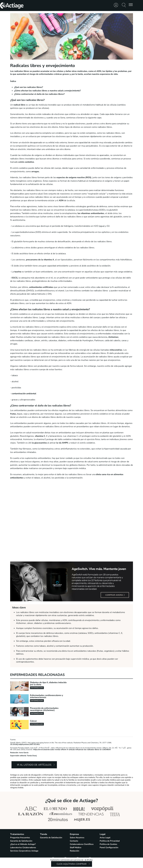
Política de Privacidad (110, 841)
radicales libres (22, 71)
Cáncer (33, 721)
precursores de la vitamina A (40, 260)
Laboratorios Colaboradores (23, 847)
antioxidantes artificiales (41, 287)
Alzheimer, (113, 337)
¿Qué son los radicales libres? (29, 87)
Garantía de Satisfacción (21, 841)
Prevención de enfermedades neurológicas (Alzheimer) (44, 709)
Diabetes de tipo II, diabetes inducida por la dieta (48, 684)
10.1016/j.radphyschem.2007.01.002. (25, 744)
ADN (61, 200)
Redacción (14, 753)
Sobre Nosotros (77, 838)
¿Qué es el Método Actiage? (23, 844)
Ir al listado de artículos (34, 765)
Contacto (74, 841)
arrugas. (35, 172)
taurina (18, 272)
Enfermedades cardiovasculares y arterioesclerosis (46, 696)
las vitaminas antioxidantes (91, 213)
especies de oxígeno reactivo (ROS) (74, 177)
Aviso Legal (105, 838)
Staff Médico (76, 847)
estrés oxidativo (26, 162)
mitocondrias (116, 350)
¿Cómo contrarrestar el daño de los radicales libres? (39, 94)
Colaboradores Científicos (82, 844)
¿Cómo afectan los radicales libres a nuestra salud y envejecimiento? (47, 91)
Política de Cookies (108, 844)
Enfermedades (37, 688)
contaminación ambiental (24, 394)
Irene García (24, 753)
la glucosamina (39, 443)
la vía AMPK (62, 443)
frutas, (13, 414)
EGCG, (15, 278)
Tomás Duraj (32, 756)
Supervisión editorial (18, 756)
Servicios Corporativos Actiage (24, 851)
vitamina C (40, 436)
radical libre (19, 105)
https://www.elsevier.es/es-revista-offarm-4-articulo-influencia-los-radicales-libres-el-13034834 (72, 750)
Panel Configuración (109, 847)
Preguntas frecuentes (20, 838)
